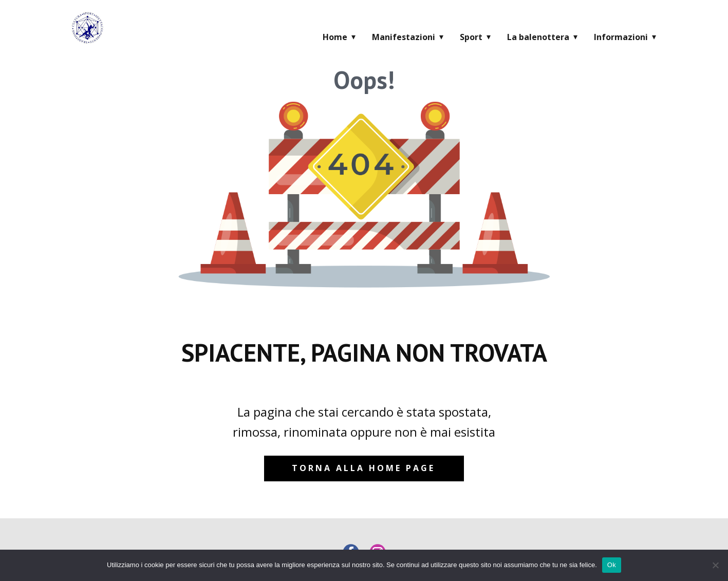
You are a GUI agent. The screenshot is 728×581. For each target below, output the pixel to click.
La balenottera (538, 37)
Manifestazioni (404, 37)
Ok (612, 565)
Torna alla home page (363, 468)
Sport (471, 37)
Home (335, 37)
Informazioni (621, 37)
